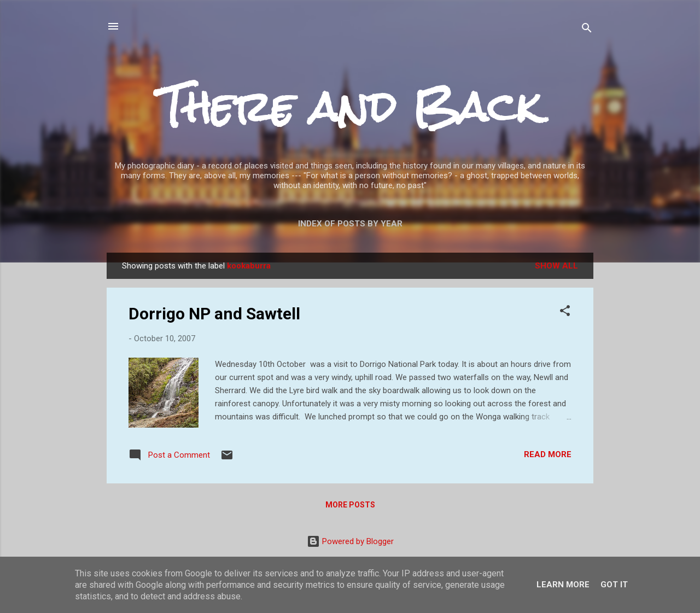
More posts (350, 505)
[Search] (587, 30)
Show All (556, 266)
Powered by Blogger (350, 541)
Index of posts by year (350, 224)
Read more (548, 454)
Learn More (563, 585)
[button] (565, 313)
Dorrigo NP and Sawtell (214, 314)
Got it (614, 585)
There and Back (350, 107)
